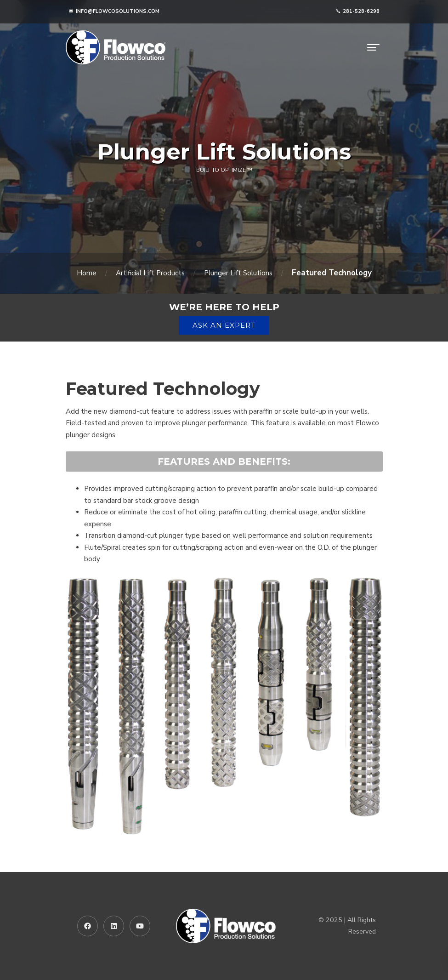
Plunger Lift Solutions (238, 273)
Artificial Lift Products (150, 273)
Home (87, 273)
